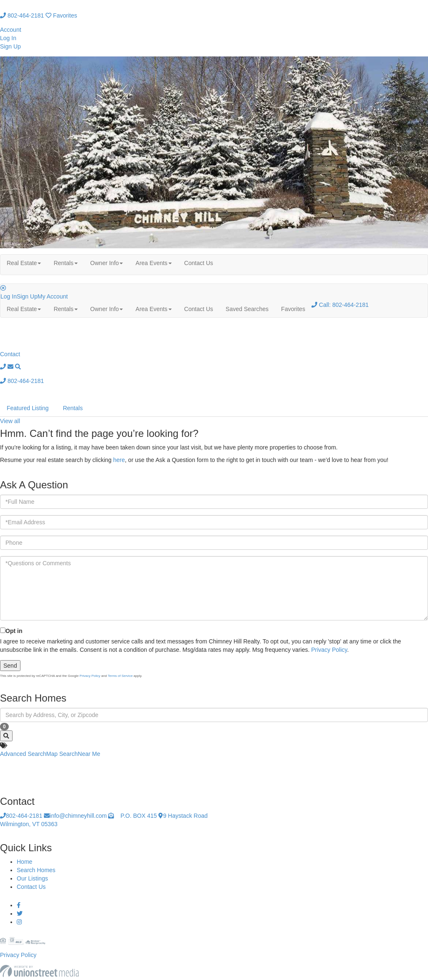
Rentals (73, 408)
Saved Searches (247, 309)
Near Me (89, 754)
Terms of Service (120, 676)
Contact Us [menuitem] (199, 263)
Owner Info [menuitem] (107, 263)
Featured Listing (28, 408)
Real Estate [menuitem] (24, 263)
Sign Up (10, 46)
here (119, 460)
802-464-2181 (22, 15)
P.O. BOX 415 (132, 816)
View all (10, 421)
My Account (53, 296)
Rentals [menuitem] (65, 263)
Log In (8, 38)
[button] (6, 736)
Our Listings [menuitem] (32, 878)
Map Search (62, 754)
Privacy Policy (329, 650)
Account (11, 30)
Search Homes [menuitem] (36, 870)
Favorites (61, 15)
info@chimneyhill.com (75, 816)
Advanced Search (23, 754)
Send (10, 666)
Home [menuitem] (24, 862)
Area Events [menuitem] (153, 263)
